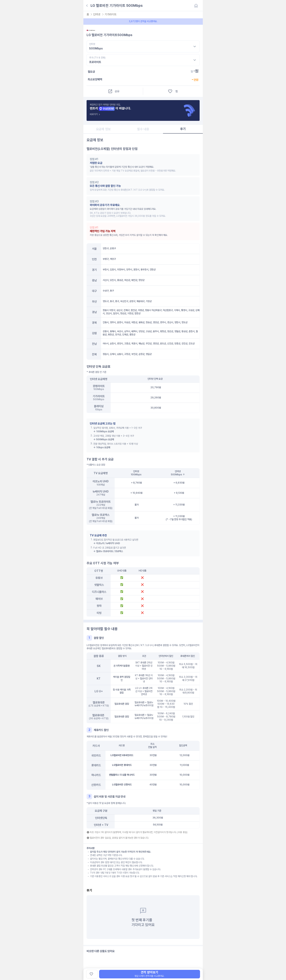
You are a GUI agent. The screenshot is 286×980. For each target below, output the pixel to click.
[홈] (196, 6)
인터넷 (97, 14)
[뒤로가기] (87, 6)
